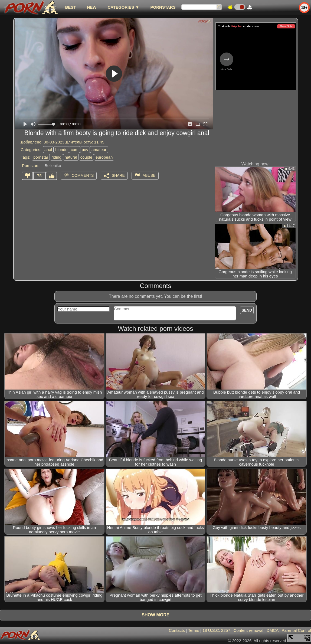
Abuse (149, 175)
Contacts (177, 630)
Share (118, 175)
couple (86, 157)
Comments (83, 175)
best (70, 7)
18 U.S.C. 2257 (216, 630)
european (104, 157)
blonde (61, 150)
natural (71, 157)
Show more (155, 615)
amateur (99, 150)
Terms (194, 630)
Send (247, 310)
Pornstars (163, 7)
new (92, 7)
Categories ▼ (123, 7)
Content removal (248, 630)
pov (85, 150)
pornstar (41, 157)
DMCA (272, 630)
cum (74, 150)
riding (56, 157)
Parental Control (296, 630)
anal (48, 150)
